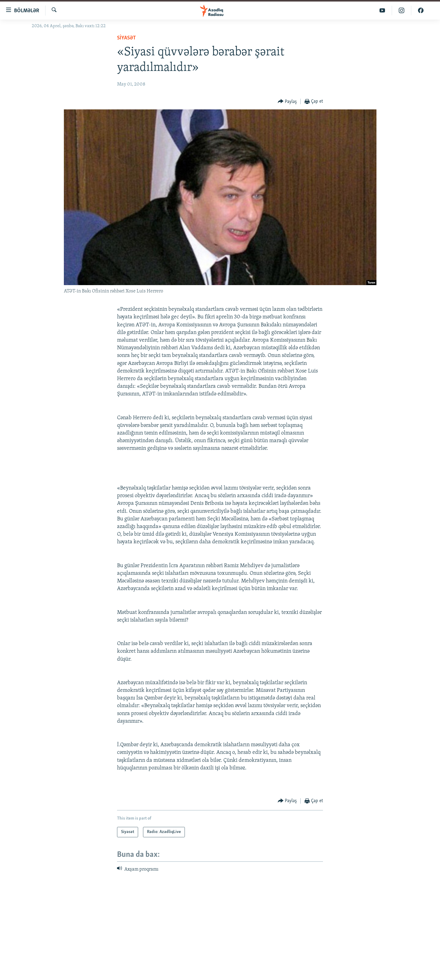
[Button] (287, 102)
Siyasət (127, 38)
